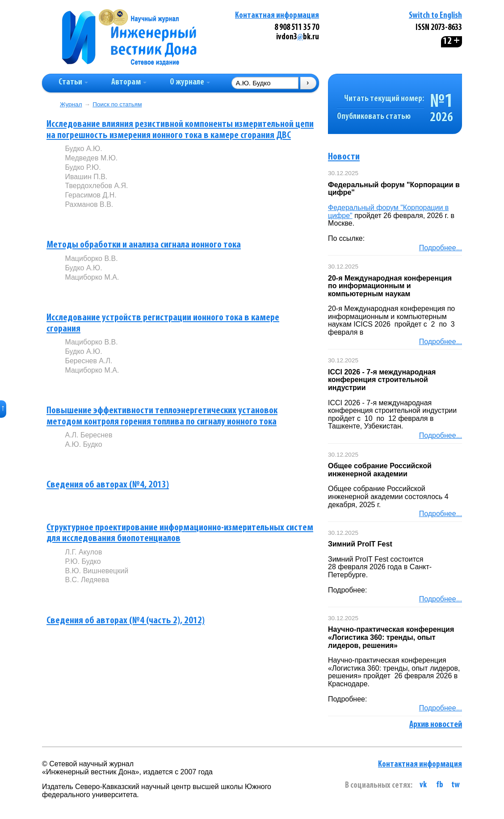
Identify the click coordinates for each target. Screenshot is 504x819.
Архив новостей (436, 725)
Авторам (129, 82)
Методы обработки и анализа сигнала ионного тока (144, 245)
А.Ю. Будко (83, 444)
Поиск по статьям (117, 104)
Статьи (73, 82)
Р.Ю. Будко (83, 561)
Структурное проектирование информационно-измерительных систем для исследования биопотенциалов (180, 533)
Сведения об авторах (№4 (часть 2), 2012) (126, 621)
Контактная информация (277, 16)
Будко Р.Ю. (83, 167)
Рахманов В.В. (89, 204)
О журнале (190, 82)
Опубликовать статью (374, 117)
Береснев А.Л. (88, 361)
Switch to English (435, 16)
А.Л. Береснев (88, 435)
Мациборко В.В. (91, 258)
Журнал (71, 104)
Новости (344, 157)
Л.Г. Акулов (83, 552)
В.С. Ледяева (87, 580)
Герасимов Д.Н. (90, 195)
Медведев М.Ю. (91, 158)
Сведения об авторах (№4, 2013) (108, 485)
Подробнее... (441, 248)
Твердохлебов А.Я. (96, 186)
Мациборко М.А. (92, 277)
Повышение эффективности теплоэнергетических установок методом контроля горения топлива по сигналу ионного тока (162, 416)
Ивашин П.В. (86, 177)
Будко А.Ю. (83, 149)
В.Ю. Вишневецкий (97, 571)
